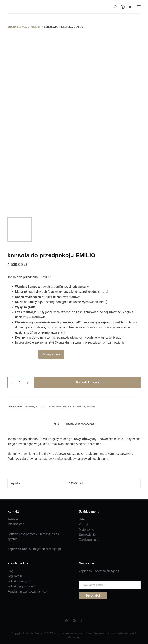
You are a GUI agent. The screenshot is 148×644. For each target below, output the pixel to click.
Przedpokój (77, 406)
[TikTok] (82, 621)
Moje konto (87, 529)
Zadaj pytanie (51, 354)
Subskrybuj (93, 596)
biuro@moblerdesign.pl (45, 549)
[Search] (115, 7)
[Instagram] (74, 621)
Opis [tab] (56, 424)
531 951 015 (16, 524)
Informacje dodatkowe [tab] (80, 424)
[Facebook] (66, 621)
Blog (10, 571)
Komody (29, 406)
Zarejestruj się (89, 540)
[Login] (123, 7)
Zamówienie (87, 534)
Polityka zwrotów (19, 581)
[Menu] (139, 7)
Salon (91, 406)
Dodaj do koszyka (87, 382)
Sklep (83, 519)
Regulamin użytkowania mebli (28, 591)
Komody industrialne (51, 406)
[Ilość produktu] (20, 382)
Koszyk (84, 524)
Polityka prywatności (21, 586)
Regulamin (15, 576)
